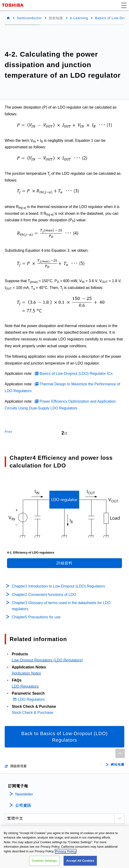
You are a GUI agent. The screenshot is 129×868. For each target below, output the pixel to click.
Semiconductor (29, 18)
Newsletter (24, 794)
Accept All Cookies (80, 861)
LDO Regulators (25, 686)
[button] (124, 5)
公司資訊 (23, 805)
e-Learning (79, 18)
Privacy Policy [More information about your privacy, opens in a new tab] (66, 852)
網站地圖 (118, 765)
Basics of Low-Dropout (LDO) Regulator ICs (76, 374)
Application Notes (26, 673)
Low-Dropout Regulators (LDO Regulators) (47, 660)
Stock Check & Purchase (32, 713)
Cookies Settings (44, 861)
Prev (9, 432)
